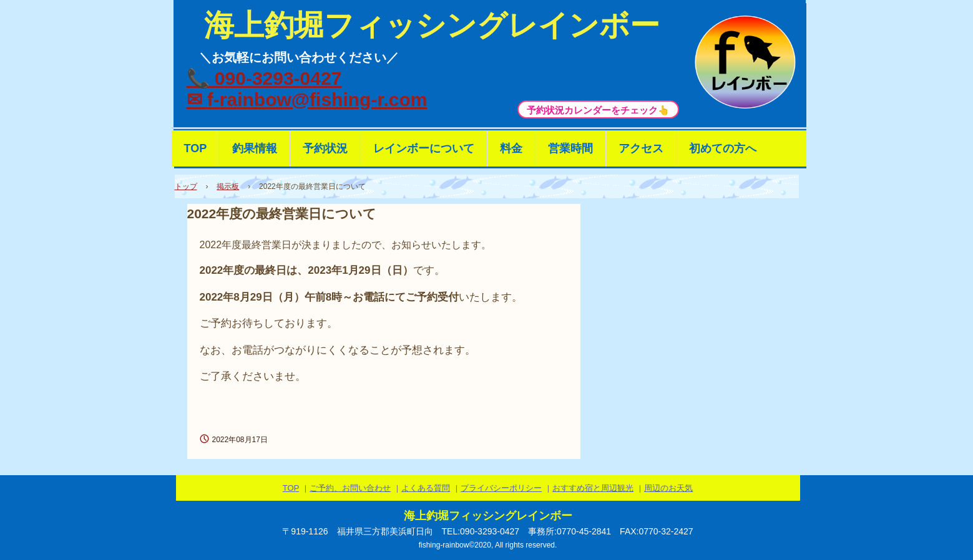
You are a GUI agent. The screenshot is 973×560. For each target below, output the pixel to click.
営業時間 (570, 148)
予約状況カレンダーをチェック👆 (598, 110)
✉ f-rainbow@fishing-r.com (307, 99)
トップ (186, 186)
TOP (196, 148)
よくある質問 (426, 488)
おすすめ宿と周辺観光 (593, 488)
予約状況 (325, 148)
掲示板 (228, 186)
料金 (511, 148)
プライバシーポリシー (501, 488)
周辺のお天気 (668, 488)
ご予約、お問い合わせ (350, 488)
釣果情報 (255, 148)
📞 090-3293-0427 (264, 78)
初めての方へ (723, 148)
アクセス (641, 148)
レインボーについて (424, 148)
